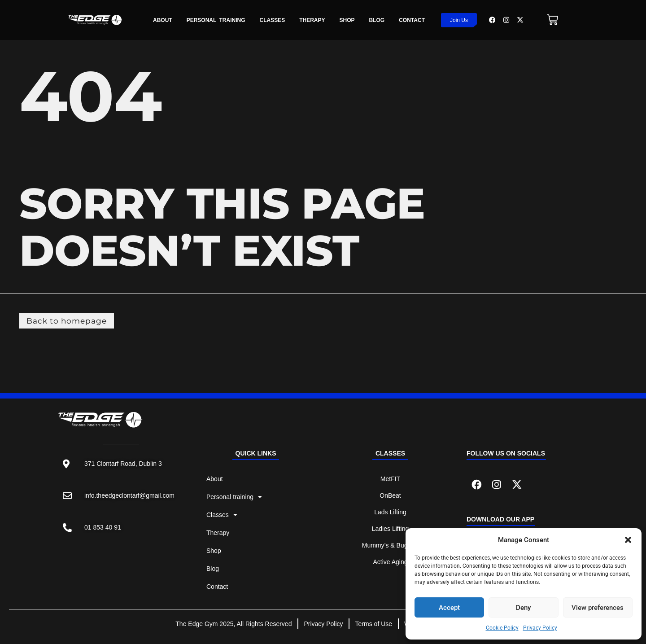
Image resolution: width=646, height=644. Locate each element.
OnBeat (390, 497)
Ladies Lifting (391, 530)
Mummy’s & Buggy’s (390, 547)
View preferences (598, 608)
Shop (347, 20)
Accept (449, 608)
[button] (628, 540)
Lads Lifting (390, 513)
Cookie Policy (502, 628)
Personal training (234, 498)
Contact (412, 20)
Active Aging (390, 563)
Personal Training (216, 20)
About (163, 20)
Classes (272, 20)
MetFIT (390, 480)
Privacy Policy (540, 628)
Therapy (312, 20)
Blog (377, 20)
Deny (523, 608)
